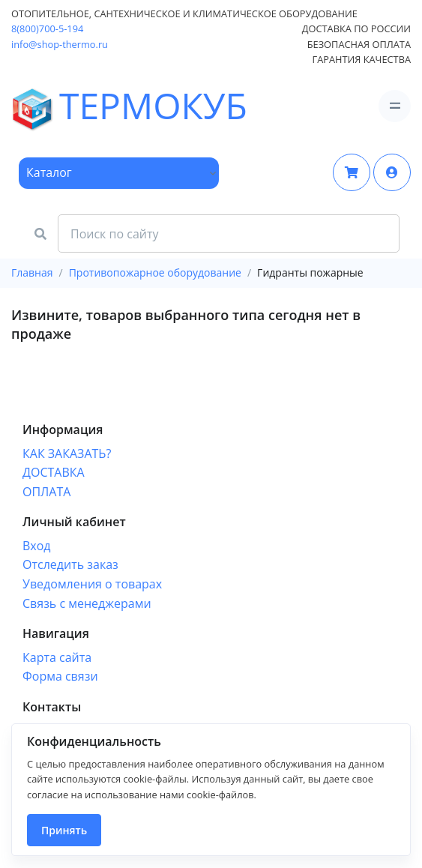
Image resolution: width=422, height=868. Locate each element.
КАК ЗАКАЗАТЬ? (67, 453)
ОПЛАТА (46, 492)
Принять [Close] (64, 830)
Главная (32, 272)
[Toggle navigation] (395, 106)
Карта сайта (57, 657)
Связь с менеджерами (87, 603)
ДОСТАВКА (54, 472)
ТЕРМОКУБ (53, 106)
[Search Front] (229, 234)
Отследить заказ (70, 564)
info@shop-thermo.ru (60, 44)
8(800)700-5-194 (47, 28)
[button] (392, 172)
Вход (37, 546)
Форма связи (60, 676)
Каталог (49, 172)
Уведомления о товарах (92, 584)
